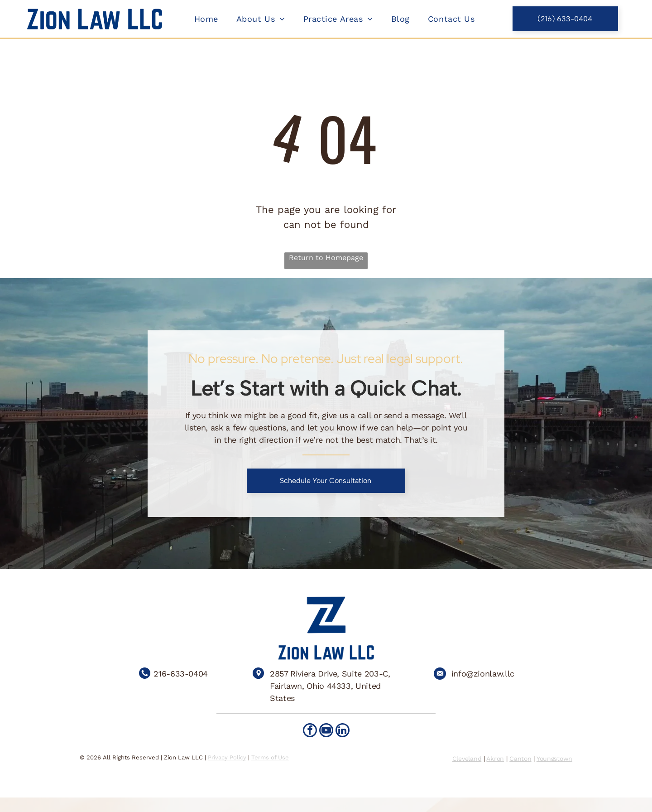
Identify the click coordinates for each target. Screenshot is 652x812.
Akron (495, 759)
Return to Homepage (326, 258)
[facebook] (310, 731)
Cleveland (467, 759)
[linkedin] (343, 731)
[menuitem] (206, 19)
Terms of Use (270, 757)
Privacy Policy (227, 757)
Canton (520, 759)
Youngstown (554, 759)
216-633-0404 (181, 674)
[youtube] (326, 731)
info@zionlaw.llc (483, 674)
